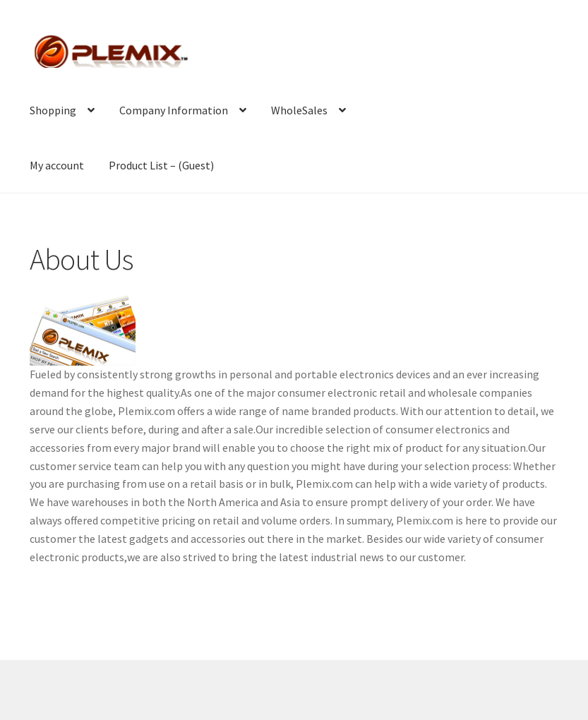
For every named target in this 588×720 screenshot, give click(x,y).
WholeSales (299, 110)
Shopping (53, 110)
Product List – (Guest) (161, 165)
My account (57, 165)
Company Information (174, 110)
